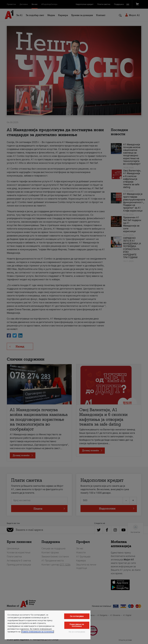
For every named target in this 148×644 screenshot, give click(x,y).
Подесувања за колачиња (77, 625)
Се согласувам (77, 616)
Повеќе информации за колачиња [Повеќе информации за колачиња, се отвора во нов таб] (38, 632)
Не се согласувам (77, 632)
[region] (48, 625)
